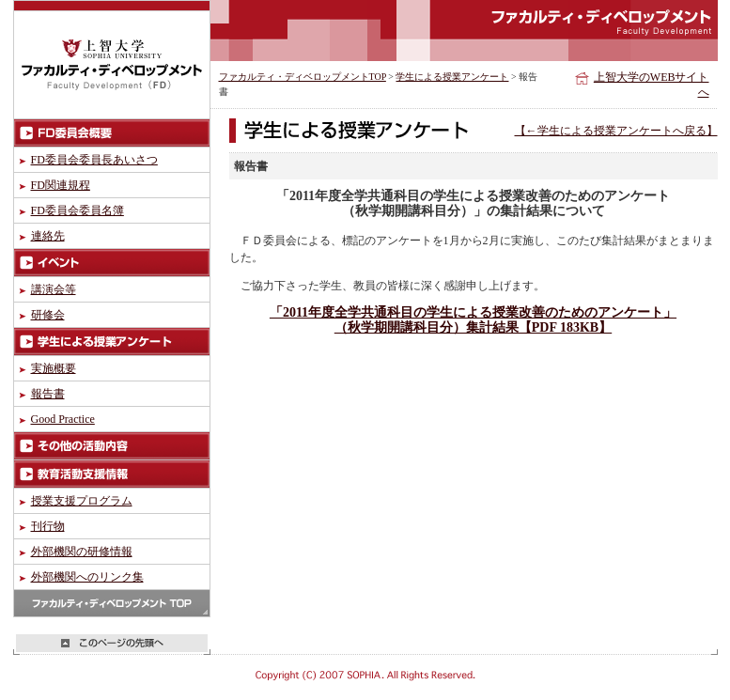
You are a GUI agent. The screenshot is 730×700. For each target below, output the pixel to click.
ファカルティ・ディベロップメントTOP (303, 77)
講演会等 (54, 289)
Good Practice (63, 419)
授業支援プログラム (82, 501)
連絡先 (48, 236)
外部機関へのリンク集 (87, 577)
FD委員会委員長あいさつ (94, 160)
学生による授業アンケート (452, 77)
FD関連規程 (61, 185)
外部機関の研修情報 (82, 552)
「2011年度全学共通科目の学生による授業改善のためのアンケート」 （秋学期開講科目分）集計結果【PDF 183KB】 (473, 320)
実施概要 (54, 368)
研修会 (48, 315)
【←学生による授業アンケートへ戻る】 (616, 131)
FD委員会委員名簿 (78, 210)
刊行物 (48, 526)
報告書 (48, 394)
